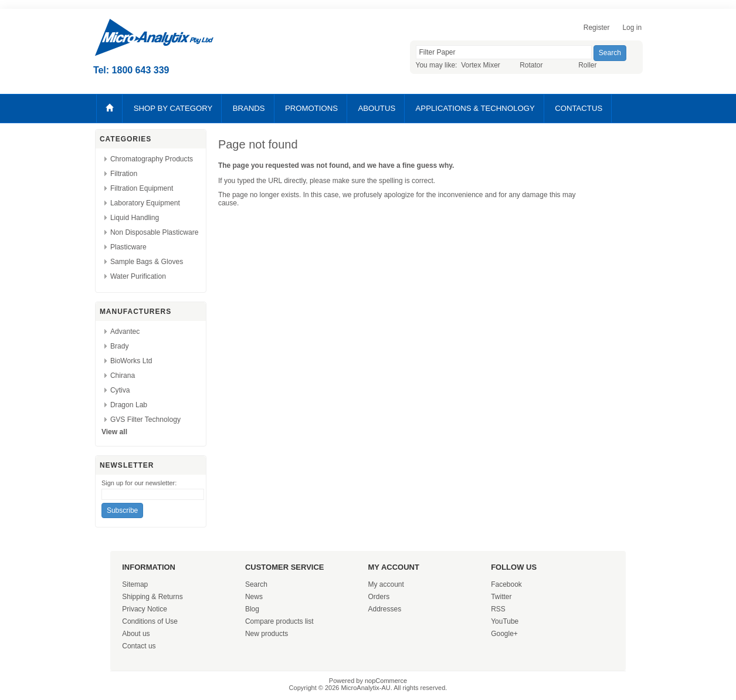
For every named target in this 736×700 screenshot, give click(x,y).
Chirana (123, 376)
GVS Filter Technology (145, 420)
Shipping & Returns (152, 597)
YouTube (505, 621)
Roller (587, 65)
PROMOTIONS (311, 108)
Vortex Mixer (481, 65)
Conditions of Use (150, 621)
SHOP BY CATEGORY (173, 108)
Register (597, 28)
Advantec (125, 332)
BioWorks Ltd (131, 361)
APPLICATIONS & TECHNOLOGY (475, 108)
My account (386, 584)
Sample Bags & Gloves (147, 262)
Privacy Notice (145, 609)
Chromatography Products (152, 159)
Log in (632, 28)
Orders (379, 597)
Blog (252, 609)
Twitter (501, 597)
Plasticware (128, 247)
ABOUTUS (377, 108)
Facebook (506, 584)
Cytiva (120, 390)
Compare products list (279, 621)
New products (267, 634)
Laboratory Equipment (145, 203)
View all (114, 432)
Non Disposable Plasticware (155, 232)
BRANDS (249, 108)
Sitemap (135, 584)
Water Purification (138, 276)
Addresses (385, 609)
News (254, 597)
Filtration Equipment (142, 188)
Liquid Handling (135, 218)
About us (136, 634)
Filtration (124, 174)
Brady (120, 346)
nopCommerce (386, 681)
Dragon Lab (129, 405)
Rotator (531, 65)
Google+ (504, 634)
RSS (498, 609)
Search (256, 584)
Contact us (139, 646)
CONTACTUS (579, 108)
